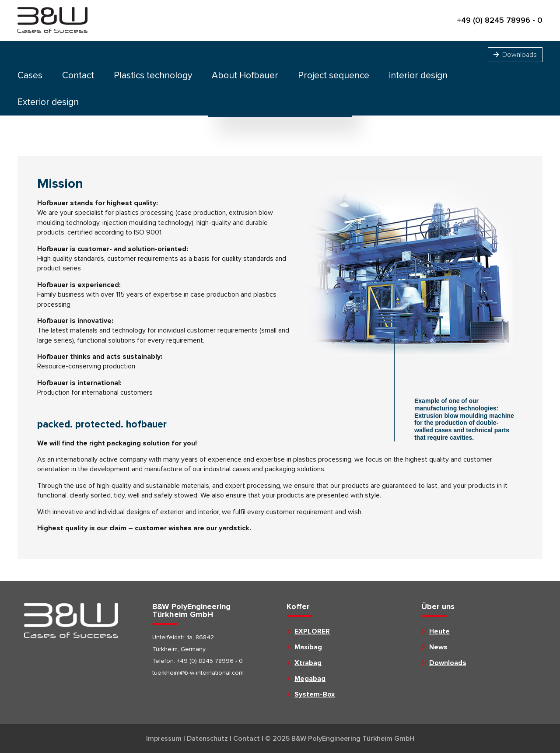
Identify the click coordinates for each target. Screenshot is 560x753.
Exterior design (48, 102)
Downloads (515, 55)
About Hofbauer (245, 75)
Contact (78, 75)
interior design (418, 75)
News (438, 647)
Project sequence (334, 75)
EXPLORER (312, 631)
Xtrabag (308, 663)
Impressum (164, 739)
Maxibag (308, 647)
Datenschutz (207, 739)
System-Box (315, 694)
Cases (30, 75)
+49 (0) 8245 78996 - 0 (500, 21)
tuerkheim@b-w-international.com (198, 673)
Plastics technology (153, 75)
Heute (439, 631)
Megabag (310, 679)
